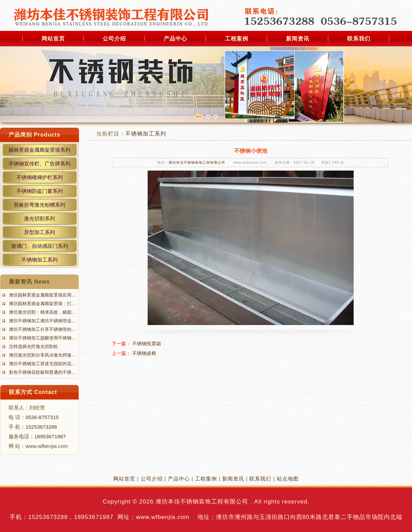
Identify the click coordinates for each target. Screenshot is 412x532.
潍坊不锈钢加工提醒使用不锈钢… (42, 338)
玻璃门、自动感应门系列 (40, 246)
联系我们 (359, 39)
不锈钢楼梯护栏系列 (40, 177)
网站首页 (53, 39)
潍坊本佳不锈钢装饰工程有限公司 (197, 163)
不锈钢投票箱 (147, 344)
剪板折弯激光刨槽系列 (39, 205)
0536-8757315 (42, 417)
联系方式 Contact (33, 392)
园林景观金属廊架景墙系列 (39, 150)
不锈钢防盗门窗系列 (40, 191)
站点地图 (288, 479)
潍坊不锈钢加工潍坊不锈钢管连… (42, 321)
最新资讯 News (29, 282)
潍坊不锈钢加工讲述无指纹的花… (42, 364)
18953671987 (50, 436)
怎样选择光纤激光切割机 (33, 346)
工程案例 (237, 39)
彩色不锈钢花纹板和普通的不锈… (42, 372)
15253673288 (41, 427)
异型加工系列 (39, 232)
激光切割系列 (39, 218)
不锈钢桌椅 (144, 353)
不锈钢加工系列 (40, 260)
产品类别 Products (35, 135)
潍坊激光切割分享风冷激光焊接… (42, 355)
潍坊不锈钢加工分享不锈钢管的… (42, 329)
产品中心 (175, 39)
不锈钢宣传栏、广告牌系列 (39, 164)
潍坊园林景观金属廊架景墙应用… (42, 295)
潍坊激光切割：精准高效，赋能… (42, 312)
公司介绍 (114, 39)
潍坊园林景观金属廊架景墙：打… (42, 304)
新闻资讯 (298, 39)
